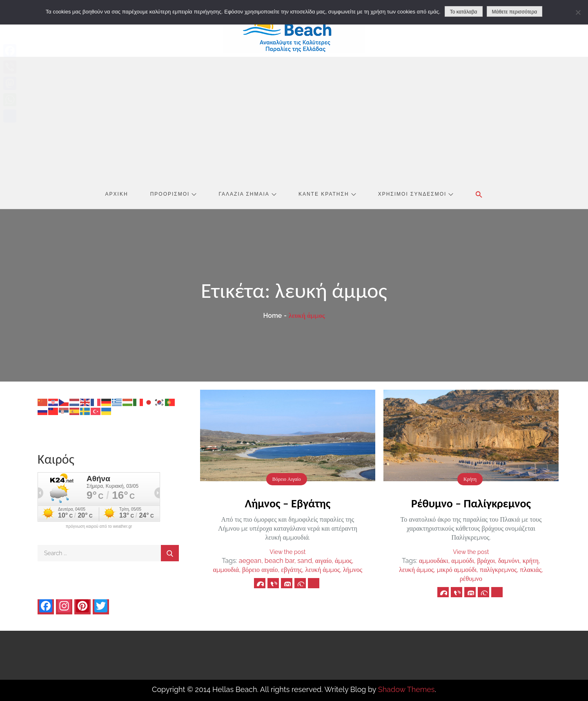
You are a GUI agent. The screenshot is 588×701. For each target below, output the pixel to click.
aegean (250, 561)
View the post (287, 552)
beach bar (280, 561)
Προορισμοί (174, 194)
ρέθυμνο (471, 579)
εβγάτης (291, 570)
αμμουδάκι (434, 561)
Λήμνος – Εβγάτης (287, 503)
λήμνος (353, 570)
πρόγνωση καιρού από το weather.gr (99, 527)
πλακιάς (531, 570)
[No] (578, 12)
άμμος (343, 561)
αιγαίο (323, 561)
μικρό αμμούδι (457, 570)
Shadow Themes (406, 689)
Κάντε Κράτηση (327, 194)
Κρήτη (470, 479)
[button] (479, 194)
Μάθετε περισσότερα (515, 12)
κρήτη (531, 561)
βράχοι (486, 561)
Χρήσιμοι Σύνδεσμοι (416, 194)
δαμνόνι (509, 561)
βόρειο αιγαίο (260, 570)
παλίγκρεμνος (498, 570)
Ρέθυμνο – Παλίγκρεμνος (471, 503)
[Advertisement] (294, 118)
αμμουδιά (226, 570)
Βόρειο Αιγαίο (287, 479)
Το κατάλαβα (464, 12)
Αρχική (117, 194)
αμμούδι (462, 561)
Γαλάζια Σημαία (248, 194)
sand (305, 561)
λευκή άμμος (322, 570)
